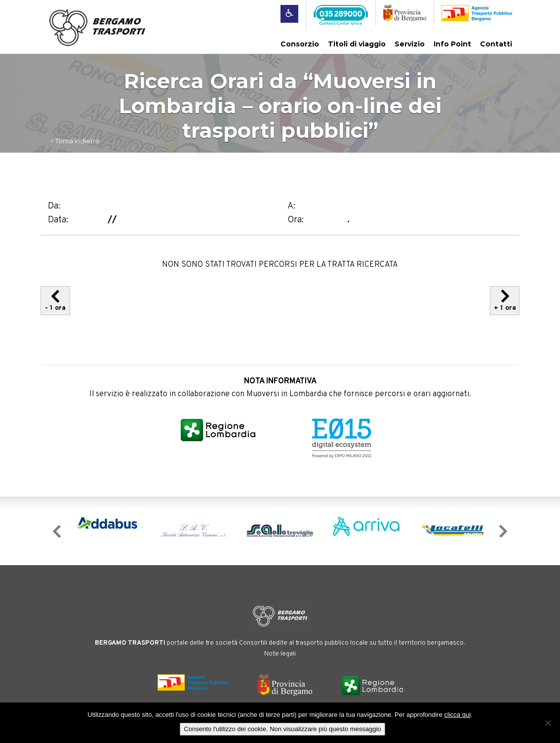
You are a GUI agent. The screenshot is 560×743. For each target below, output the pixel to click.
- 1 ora (55, 301)
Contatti (496, 44)
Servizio (410, 44)
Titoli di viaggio (357, 44)
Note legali (280, 654)
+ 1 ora (505, 301)
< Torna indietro (75, 141)
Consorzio (300, 44)
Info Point (452, 44)
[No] (548, 723)
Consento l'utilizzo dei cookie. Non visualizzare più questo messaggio (282, 729)
